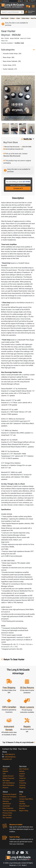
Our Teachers (7, 818)
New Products (24, 769)
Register (5, 771)
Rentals (22, 771)
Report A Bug (24, 811)
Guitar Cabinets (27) (9, 69)
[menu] (33, 5)
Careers (22, 801)
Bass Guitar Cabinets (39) (11, 61)
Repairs (22, 776)
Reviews (22, 808)
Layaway (22, 785)
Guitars (12, 18)
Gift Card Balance (9, 783)
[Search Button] (22, 12)
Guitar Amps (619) (9, 65)
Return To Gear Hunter (13, 659)
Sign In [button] (21, 1)
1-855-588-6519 (9, 754)
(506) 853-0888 (27, 147)
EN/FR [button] (32, 1)
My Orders (6, 781)
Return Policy (7, 815)
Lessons (22, 774)
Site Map (22, 804)
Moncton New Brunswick (12, 147)
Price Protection (8, 808)
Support (22, 781)
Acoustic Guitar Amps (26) (11, 54)
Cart (4, 774)
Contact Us (5, 1)
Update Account (8, 776)
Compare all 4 (18, 188)
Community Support (10, 794)
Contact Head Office (26, 799)
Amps (18, 18)
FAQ (21, 794)
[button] (27, 5)
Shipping (22, 788)
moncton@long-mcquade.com (14, 149)
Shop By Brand (24, 806)
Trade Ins (22, 778)
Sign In (5, 769)
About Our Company (10, 797)
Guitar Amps (25, 18)
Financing (23, 783)
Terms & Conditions (9, 811)
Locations (23, 797)
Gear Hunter (5, 18)
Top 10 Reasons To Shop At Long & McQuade (19, 742)
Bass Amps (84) (8, 57)
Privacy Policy (7, 813)
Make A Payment (8, 778)
